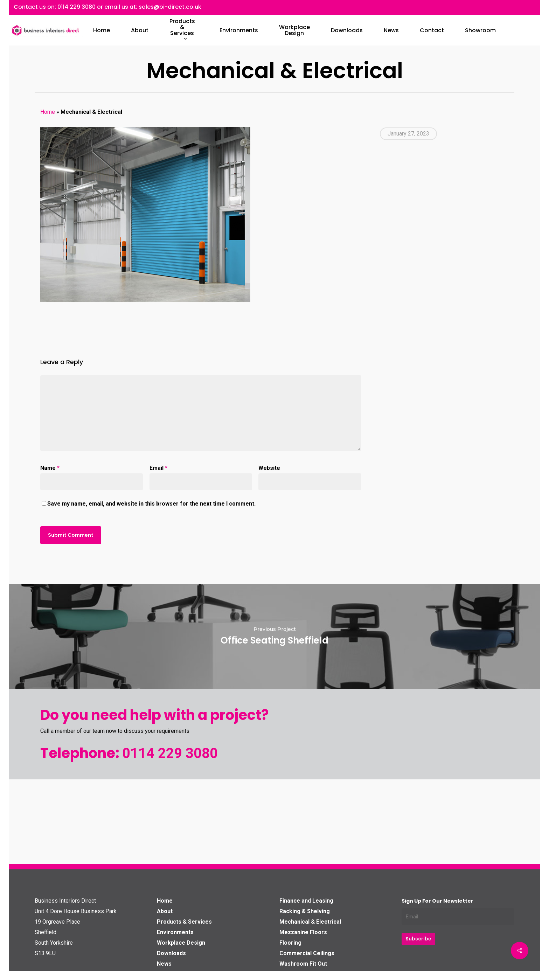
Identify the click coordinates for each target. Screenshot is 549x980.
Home (48, 112)
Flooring (290, 943)
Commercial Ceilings (307, 953)
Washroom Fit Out (303, 964)
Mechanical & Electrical (310, 922)
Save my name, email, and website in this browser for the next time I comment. (151, 504)
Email (158, 468)
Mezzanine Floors (303, 932)
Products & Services (184, 922)
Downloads (171, 953)
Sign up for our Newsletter (437, 901)
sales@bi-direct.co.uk (170, 7)
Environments (175, 932)
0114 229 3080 (77, 7)
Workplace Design (181, 943)
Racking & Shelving (305, 911)
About (165, 911)
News (164, 964)
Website (269, 468)
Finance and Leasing (306, 901)
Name (50, 468)
